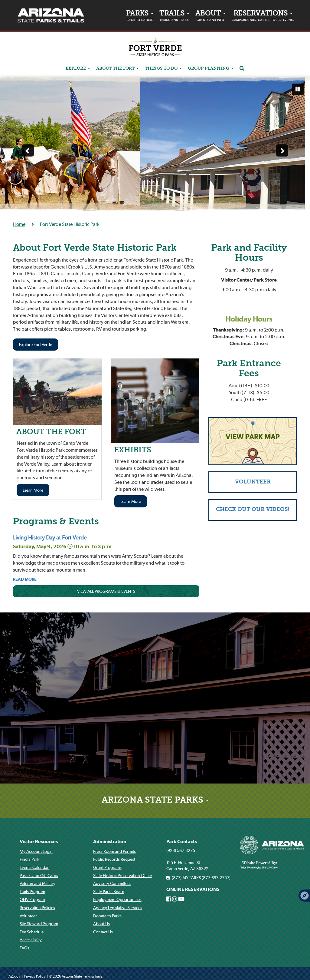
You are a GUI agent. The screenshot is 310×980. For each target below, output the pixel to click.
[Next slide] (282, 150)
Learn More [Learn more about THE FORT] (33, 490)
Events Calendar (34, 867)
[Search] (242, 69)
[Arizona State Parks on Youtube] (181, 899)
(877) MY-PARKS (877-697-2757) (198, 878)
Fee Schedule (32, 932)
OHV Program (32, 899)
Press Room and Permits (114, 851)
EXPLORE (78, 69)
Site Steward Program (39, 924)
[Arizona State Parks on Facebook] (169, 899)
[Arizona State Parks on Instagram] (175, 899)
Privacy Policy (35, 976)
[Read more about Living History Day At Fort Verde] (25, 579)
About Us (101, 924)
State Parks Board (109, 892)
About (210, 17)
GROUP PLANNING (211, 69)
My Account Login (36, 851)
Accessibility (31, 940)
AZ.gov (14, 976)
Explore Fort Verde (36, 345)
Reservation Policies (37, 908)
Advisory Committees (112, 883)
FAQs (24, 948)
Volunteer (28, 916)
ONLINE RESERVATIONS (193, 889)
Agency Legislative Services (118, 908)
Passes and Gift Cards (39, 876)
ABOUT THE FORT (117, 69)
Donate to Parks (107, 916)
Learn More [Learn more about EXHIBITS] (131, 501)
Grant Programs (107, 867)
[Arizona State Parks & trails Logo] (51, 15)
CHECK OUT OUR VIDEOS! (253, 510)
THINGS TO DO (163, 69)
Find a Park (29, 859)
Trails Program (32, 892)
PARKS (140, 17)
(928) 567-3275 (181, 850)
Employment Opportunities (117, 899)
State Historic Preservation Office (122, 876)
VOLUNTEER (253, 482)
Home (19, 224)
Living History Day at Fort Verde (50, 538)
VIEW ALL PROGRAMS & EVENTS (106, 591)
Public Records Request (114, 859)
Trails (174, 17)
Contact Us (103, 932)
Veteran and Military (38, 883)
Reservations (263, 17)
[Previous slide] (28, 150)
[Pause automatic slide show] (298, 89)
